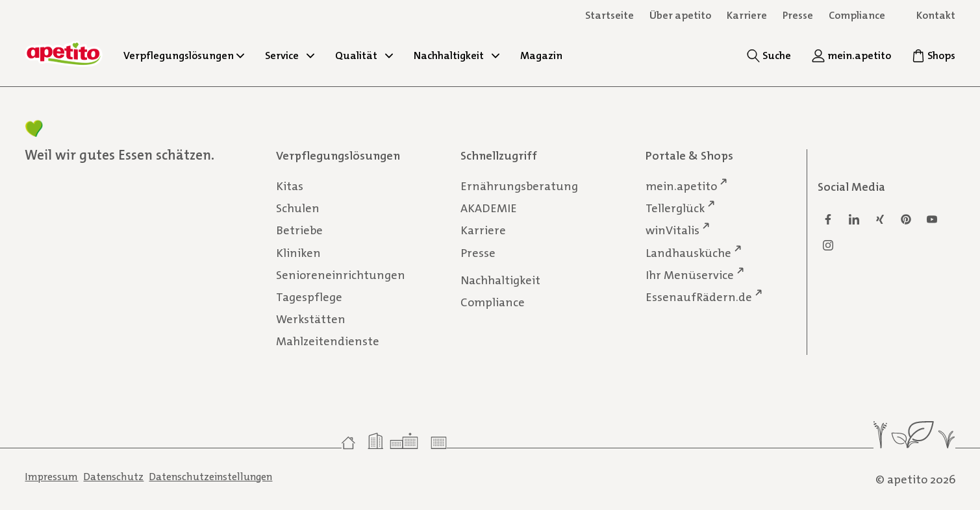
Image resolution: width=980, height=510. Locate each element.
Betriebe (299, 230)
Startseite (609, 15)
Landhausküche (688, 252)
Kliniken (298, 252)
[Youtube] (932, 219)
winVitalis (672, 230)
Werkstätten (311, 319)
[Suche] (769, 55)
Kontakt (936, 15)
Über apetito (680, 15)
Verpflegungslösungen (184, 55)
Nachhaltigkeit (457, 55)
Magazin (541, 55)
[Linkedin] (854, 219)
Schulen (298, 208)
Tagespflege (309, 297)
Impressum (51, 477)
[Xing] (880, 219)
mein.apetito (681, 186)
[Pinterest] (906, 219)
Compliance (857, 15)
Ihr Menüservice (690, 274)
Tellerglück (675, 208)
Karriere (483, 230)
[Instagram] (828, 245)
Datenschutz (113, 477)
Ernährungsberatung (519, 186)
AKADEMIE (489, 208)
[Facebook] (828, 219)
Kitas (290, 186)
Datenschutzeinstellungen (210, 477)
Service (290, 55)
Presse (478, 252)
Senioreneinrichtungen (341, 274)
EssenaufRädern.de (699, 297)
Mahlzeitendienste (328, 341)
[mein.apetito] (851, 55)
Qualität (364, 55)
